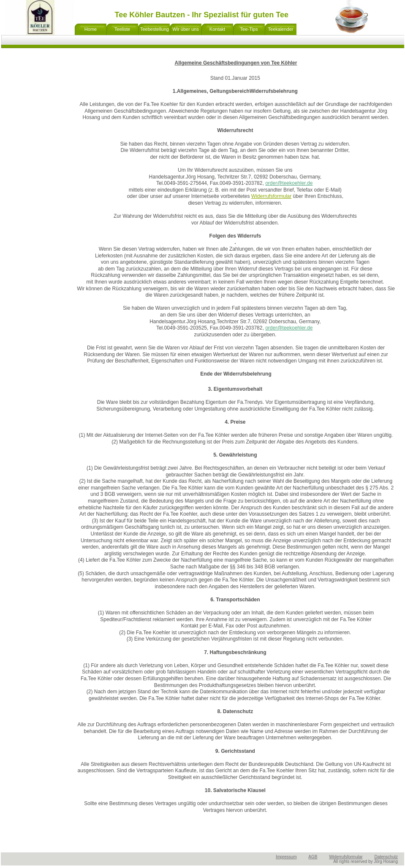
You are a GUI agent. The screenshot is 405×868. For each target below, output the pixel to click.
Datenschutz (386, 857)
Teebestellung (155, 29)
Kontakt (217, 29)
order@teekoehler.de (289, 183)
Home (91, 29)
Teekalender (281, 29)
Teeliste (122, 29)
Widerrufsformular (346, 857)
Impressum (286, 857)
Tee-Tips (249, 29)
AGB (313, 857)
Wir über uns (185, 29)
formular (282, 196)
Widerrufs (262, 196)
